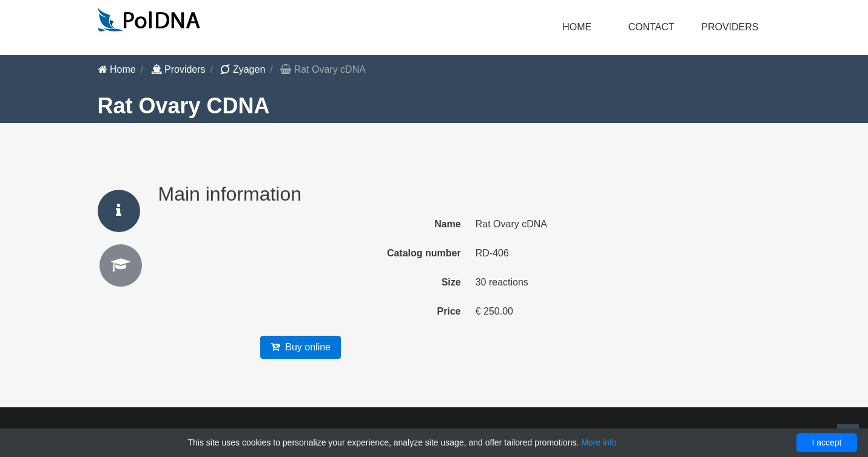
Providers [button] (730, 27)
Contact (651, 27)
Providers (178, 69)
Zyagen (243, 69)
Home (577, 27)
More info (599, 442)
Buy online (301, 347)
